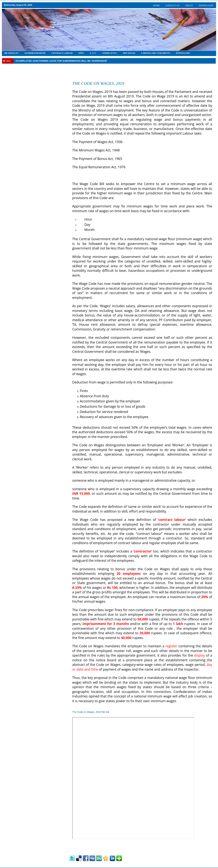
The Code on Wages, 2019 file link (91, 712)
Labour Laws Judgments (156, 53)
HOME (156, 5)
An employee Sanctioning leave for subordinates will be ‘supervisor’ (61, 61)
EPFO (81, 53)
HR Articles (11, 53)
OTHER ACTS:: (110, 53)
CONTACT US (173, 5)
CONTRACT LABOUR (62, 53)
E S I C (93, 53)
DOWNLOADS (206, 5)
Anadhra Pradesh (35, 53)
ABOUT (189, 5)
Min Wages (129, 53)
